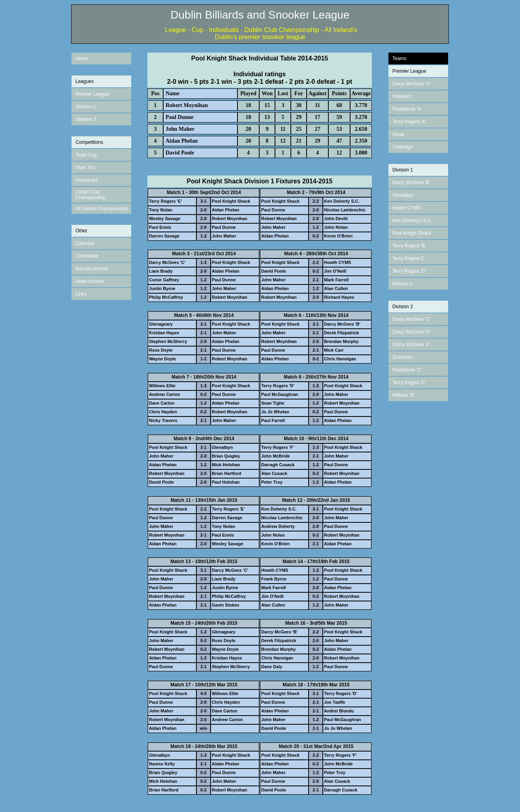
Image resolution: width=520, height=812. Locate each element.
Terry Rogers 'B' (409, 246)
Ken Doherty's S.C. (413, 220)
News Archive (90, 281)
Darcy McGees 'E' (411, 345)
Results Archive (92, 269)
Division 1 (86, 107)
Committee (87, 256)
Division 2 (86, 119)
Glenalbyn (403, 195)
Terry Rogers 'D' (409, 271)
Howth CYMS (407, 208)
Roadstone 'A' (407, 109)
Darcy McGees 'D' (411, 332)
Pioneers (402, 96)
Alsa (397, 134)
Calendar (85, 243)
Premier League (92, 94)
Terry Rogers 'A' (409, 122)
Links (81, 294)
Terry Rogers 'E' (409, 382)
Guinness (402, 357)
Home (82, 58)
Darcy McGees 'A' (411, 84)
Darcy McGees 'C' (411, 319)
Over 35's (86, 168)
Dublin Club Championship (91, 195)
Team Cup (86, 155)
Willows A (402, 284)
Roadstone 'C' (407, 370)
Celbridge (402, 147)
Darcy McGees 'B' (411, 183)
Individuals (87, 180)
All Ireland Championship (102, 209)
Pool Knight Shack (412, 233)
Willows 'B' (404, 395)
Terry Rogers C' (409, 258)
